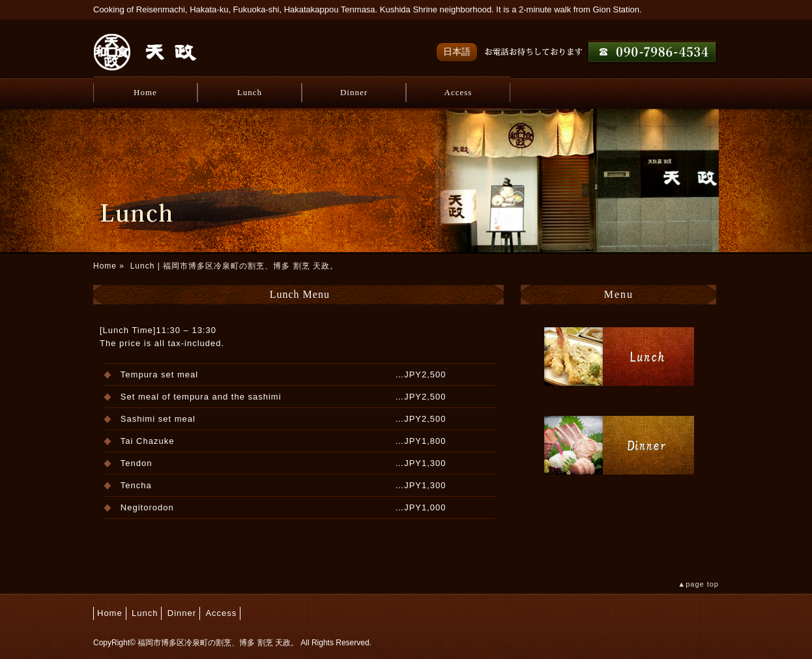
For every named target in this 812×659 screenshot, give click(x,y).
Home (145, 92)
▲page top (698, 584)
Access (458, 92)
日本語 (457, 51)
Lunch (250, 92)
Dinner (354, 92)
